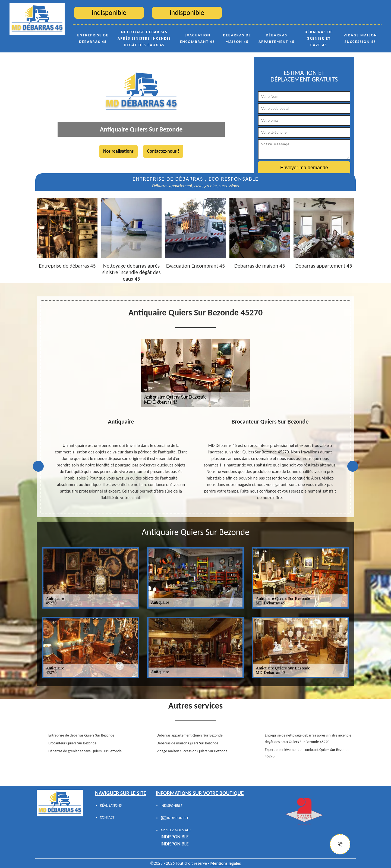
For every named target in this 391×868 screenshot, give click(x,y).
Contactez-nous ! (163, 151)
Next (353, 466)
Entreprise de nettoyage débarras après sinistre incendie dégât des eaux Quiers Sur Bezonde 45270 (308, 739)
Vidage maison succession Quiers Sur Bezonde (192, 751)
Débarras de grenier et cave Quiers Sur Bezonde (85, 751)
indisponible (175, 837)
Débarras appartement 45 (277, 38)
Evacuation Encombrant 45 (198, 38)
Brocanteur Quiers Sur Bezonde (72, 743)
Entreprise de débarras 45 (93, 38)
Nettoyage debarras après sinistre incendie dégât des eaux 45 (144, 38)
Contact (107, 817)
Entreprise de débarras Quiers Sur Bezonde (81, 735)
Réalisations (111, 805)
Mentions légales (226, 863)
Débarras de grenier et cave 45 (319, 38)
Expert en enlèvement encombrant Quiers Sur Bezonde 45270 (307, 753)
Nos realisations (118, 151)
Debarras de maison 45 (237, 38)
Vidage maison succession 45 (360, 38)
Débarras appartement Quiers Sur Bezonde (190, 735)
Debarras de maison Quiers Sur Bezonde (187, 743)
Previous (38, 466)
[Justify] (340, 844)
